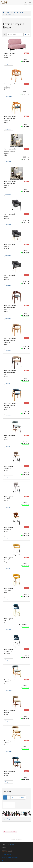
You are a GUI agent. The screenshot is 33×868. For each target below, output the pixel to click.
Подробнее (9, 64)
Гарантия (5, 857)
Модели (9, 805)
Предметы (9, 819)
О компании (14, 857)
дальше (22, 797)
